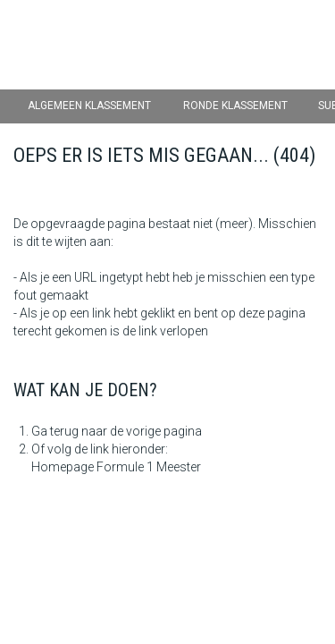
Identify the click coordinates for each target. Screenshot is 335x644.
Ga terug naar (69, 431)
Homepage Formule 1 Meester (116, 467)
